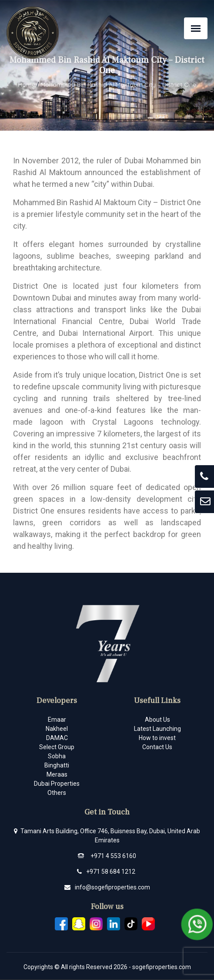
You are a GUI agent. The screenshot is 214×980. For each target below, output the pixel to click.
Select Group (57, 747)
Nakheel (57, 729)
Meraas (57, 774)
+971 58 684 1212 (111, 872)
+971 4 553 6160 (113, 856)
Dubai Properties (57, 784)
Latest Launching (157, 729)
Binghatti (57, 765)
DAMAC (57, 738)
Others (57, 793)
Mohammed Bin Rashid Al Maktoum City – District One (118, 84)
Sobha (57, 756)
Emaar (57, 720)
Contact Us (157, 747)
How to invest (157, 738)
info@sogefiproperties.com (112, 887)
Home (27, 84)
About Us (157, 720)
